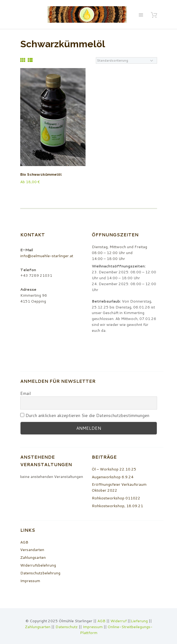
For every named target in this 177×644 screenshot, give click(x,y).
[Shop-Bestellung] (126, 60)
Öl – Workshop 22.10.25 (114, 469)
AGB (24, 542)
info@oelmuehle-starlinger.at (47, 256)
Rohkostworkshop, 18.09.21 (117, 506)
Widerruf (119, 621)
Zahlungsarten (33, 557)
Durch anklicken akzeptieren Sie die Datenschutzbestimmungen (85, 416)
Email (26, 394)
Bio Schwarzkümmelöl (41, 175)
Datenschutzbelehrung (40, 573)
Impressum (30, 581)
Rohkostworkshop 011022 (116, 498)
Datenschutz (67, 627)
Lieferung (139, 621)
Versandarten (32, 550)
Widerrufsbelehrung (38, 565)
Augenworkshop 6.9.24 (113, 477)
